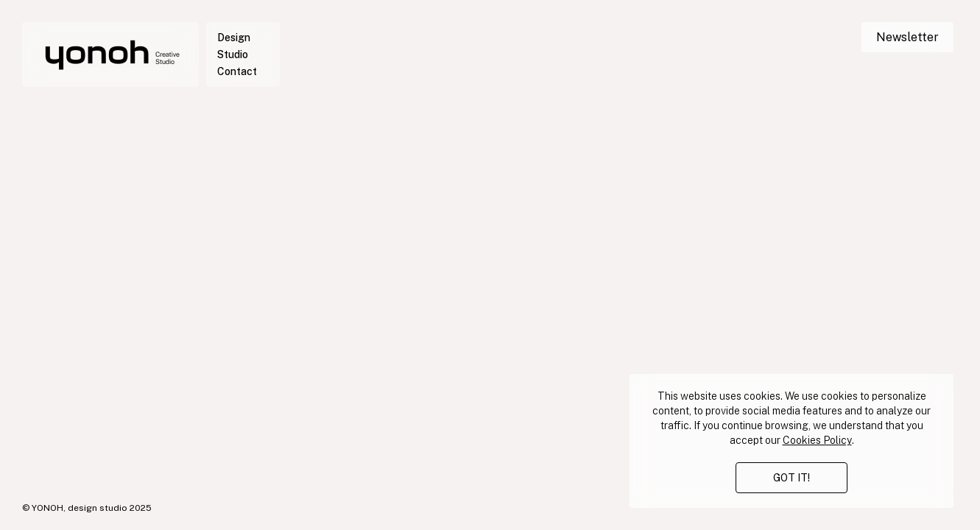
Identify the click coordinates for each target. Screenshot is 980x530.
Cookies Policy (817, 440)
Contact (237, 71)
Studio (233, 54)
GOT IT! (792, 478)
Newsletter (907, 37)
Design (234, 38)
